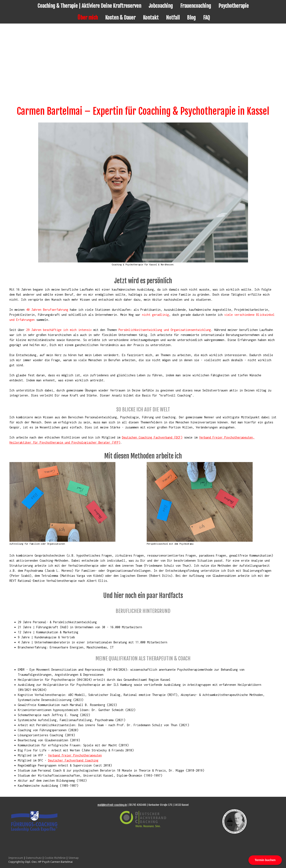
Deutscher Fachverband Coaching (73, 760)
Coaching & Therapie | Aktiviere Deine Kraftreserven (89, 6)
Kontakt (151, 18)
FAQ (206, 18)
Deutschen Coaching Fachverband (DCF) (152, 437)
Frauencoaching (196, 6)
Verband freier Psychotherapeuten (75, 755)
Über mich (88, 18)
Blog (191, 18)
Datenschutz (34, 858)
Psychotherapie (234, 6)
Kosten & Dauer (120, 18)
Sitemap (74, 858)
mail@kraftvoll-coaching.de (112, 805)
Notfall (173, 18)
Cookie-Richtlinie (55, 858)
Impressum (16, 858)
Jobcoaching (161, 6)
